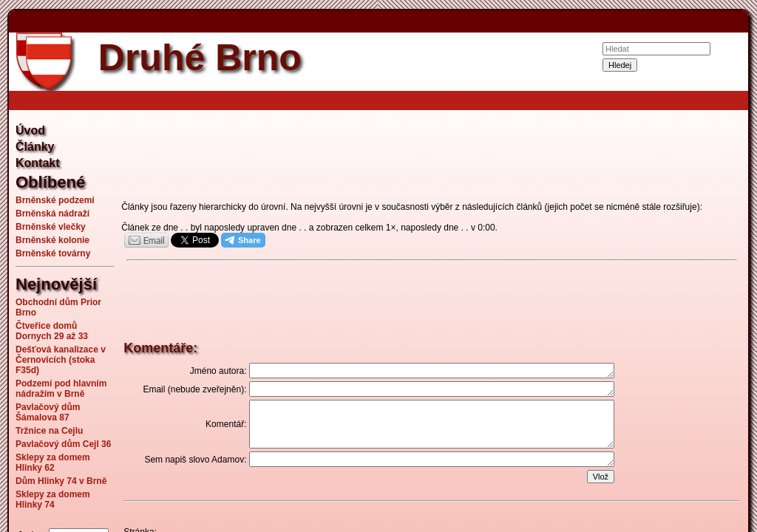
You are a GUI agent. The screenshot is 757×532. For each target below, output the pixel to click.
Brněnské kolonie (52, 240)
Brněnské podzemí (55, 200)
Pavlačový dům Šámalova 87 (48, 412)
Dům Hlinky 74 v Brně (61, 481)
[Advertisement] (432, 158)
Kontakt (38, 163)
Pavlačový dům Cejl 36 (63, 444)
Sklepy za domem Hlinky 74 (53, 499)
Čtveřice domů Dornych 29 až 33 (52, 331)
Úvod (30, 130)
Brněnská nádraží (52, 214)
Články (35, 147)
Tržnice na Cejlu (49, 431)
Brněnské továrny (53, 253)
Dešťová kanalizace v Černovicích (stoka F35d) (61, 360)
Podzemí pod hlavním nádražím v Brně (61, 389)
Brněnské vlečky (51, 227)
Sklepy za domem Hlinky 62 (53, 463)
